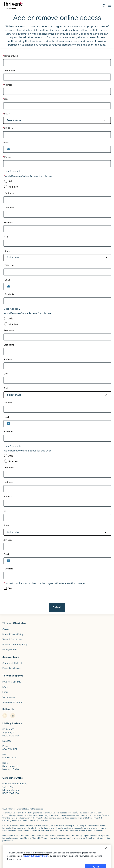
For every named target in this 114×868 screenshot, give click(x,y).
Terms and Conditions (27, 846)
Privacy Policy (8, 848)
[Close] (106, 864)
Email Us (7, 741)
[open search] (104, 6)
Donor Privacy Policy (25, 848)
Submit (57, 607)
